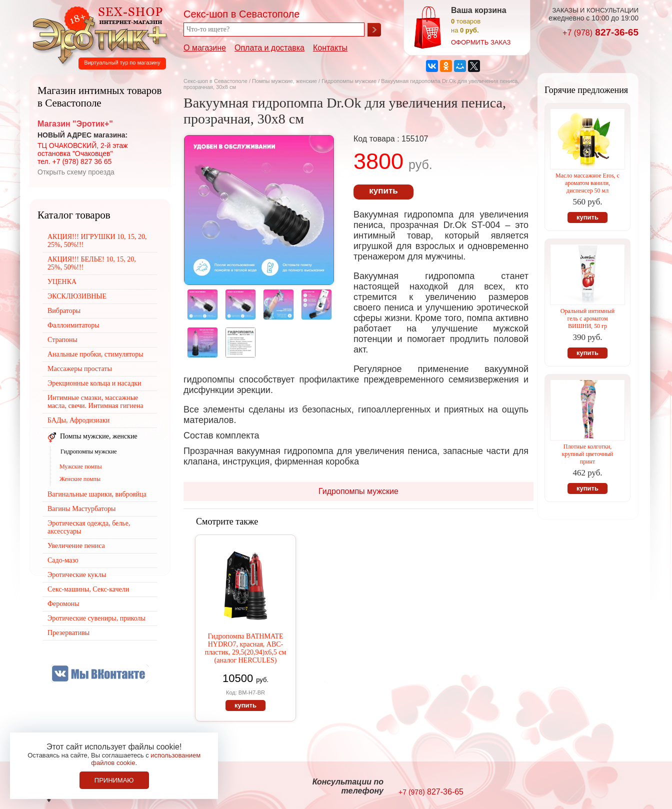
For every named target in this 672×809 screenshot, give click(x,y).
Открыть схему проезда (76, 172)
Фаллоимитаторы (73, 325)
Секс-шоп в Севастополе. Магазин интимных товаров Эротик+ (97, 34)
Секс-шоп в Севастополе (215, 81)
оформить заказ (481, 42)
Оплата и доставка (269, 48)
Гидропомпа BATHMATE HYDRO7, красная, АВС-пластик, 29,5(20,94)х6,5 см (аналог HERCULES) (246, 648)
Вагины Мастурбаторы (81, 509)
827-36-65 (600, 32)
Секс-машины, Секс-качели (88, 589)
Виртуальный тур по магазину (122, 62)
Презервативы (68, 633)
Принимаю (114, 780)
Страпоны (62, 340)
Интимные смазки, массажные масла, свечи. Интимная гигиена (95, 402)
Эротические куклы (77, 575)
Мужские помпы (80, 466)
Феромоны (63, 604)
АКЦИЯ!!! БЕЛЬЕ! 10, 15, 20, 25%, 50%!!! (92, 263)
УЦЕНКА (62, 282)
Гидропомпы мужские (349, 81)
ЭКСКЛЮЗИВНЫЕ (77, 296)
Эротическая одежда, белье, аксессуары (89, 527)
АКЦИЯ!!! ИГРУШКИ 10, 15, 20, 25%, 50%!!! (97, 241)
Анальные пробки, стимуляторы (95, 354)
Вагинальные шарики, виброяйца (97, 494)
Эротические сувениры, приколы (96, 618)
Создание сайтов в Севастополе (598, 787)
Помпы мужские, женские (284, 81)
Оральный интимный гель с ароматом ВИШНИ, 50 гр (587, 318)
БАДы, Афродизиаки (78, 420)
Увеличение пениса (76, 546)
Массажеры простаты (80, 369)
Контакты (330, 48)
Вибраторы (64, 311)
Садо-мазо (63, 560)
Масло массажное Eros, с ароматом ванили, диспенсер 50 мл (587, 183)
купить (383, 191)
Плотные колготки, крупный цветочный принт (587, 454)
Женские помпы (80, 479)
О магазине (205, 48)
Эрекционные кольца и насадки (94, 383)
